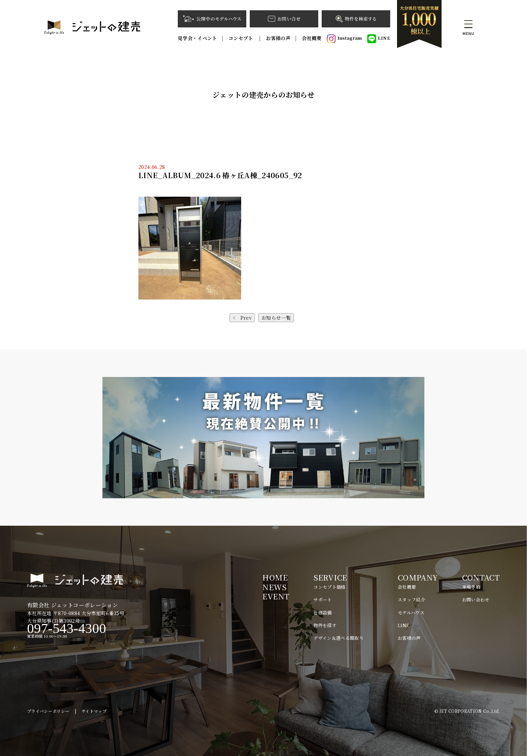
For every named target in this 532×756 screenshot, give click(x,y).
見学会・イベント (197, 38)
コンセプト (242, 38)
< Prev (242, 318)
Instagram (344, 39)
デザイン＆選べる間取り (338, 638)
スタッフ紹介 (411, 600)
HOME (275, 577)
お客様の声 (278, 38)
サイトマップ (94, 711)
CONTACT (481, 577)
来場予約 (471, 587)
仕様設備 (323, 613)
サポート (323, 600)
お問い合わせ (476, 600)
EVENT (276, 596)
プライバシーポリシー (48, 711)
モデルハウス (411, 613)
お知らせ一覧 (276, 318)
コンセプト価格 (329, 587)
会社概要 (312, 38)
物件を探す (325, 625)
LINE (379, 39)
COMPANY (418, 577)
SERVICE (330, 577)
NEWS (274, 587)
